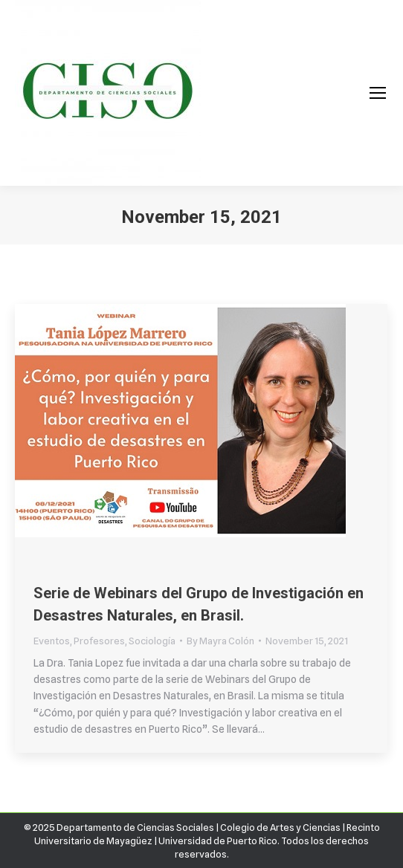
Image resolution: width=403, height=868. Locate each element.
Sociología (152, 641)
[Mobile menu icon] (378, 93)
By (220, 641)
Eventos (52, 641)
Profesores (99, 641)
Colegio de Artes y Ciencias (280, 827)
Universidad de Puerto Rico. (220, 841)
